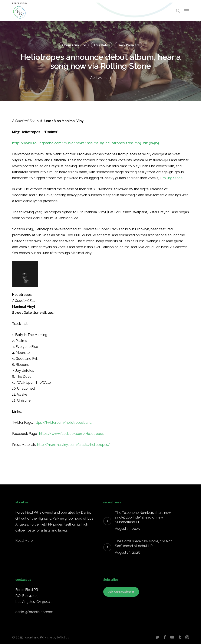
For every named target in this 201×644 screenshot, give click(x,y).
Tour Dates (102, 45)
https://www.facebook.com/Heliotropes (71, 434)
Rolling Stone (172, 178)
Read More (24, 541)
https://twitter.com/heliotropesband (63, 423)
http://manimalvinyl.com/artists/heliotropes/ (74, 445)
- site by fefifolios (57, 637)
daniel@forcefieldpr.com (34, 612)
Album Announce (74, 45)
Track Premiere (128, 45)
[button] (187, 11)
